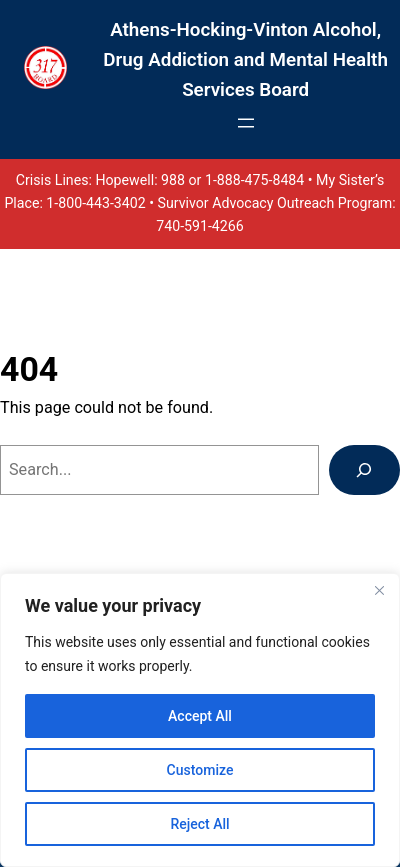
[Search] (364, 470)
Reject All (199, 824)
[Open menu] (246, 123)
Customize (200, 770)
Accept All (200, 716)
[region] (200, 720)
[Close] (379, 590)
